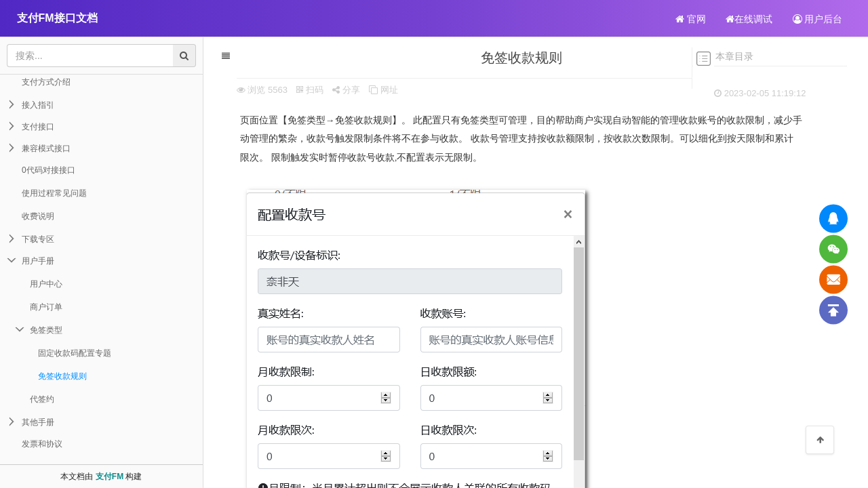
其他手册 (38, 422)
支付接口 (38, 127)
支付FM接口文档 (57, 18)
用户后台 (818, 19)
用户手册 (38, 261)
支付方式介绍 (46, 82)
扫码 (303, 90)
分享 (339, 90)
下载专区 (38, 239)
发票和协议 (42, 444)
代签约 (42, 399)
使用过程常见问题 (54, 193)
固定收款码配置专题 (75, 353)
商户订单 (46, 307)
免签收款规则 (62, 376)
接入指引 (38, 105)
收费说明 (38, 216)
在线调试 (749, 19)
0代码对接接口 (48, 170)
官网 (691, 19)
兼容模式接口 (46, 148)
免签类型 (46, 330)
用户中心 (46, 284)
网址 (376, 90)
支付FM (110, 476)
